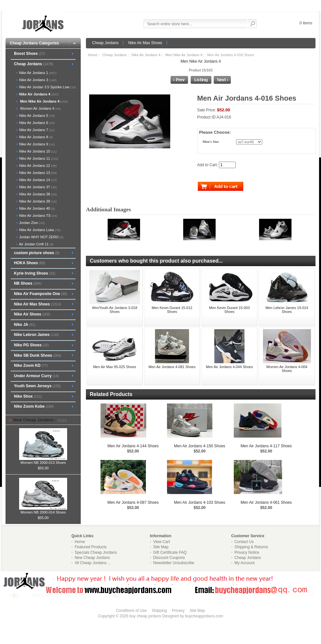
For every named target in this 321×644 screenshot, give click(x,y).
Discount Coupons (169, 558)
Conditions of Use (131, 611)
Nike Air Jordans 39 (37, 201)
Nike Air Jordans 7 (36, 130)
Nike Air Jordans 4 (146, 55)
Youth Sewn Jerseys (37, 386)
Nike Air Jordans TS (38, 216)
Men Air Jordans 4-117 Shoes (266, 446)
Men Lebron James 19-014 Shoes (287, 310)
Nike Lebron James (36, 335)
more (62, 420)
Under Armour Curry (36, 376)
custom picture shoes (37, 253)
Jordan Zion (31, 223)
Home (93, 55)
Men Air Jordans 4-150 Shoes (200, 446)
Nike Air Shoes (32, 314)
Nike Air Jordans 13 (37, 173)
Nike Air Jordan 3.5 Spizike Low (47, 87)
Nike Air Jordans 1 (37, 73)
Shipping (159, 611)
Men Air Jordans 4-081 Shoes (172, 367)
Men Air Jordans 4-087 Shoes (133, 502)
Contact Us (244, 542)
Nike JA (25, 325)
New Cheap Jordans (92, 558)
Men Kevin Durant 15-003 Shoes (229, 310)
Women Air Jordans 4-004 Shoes (287, 369)
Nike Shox (28, 396)
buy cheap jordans (145, 616)
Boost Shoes (30, 54)
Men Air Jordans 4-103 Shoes (200, 502)
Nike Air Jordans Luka (39, 230)
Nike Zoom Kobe (34, 406)
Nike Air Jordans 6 (36, 123)
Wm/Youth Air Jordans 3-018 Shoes (115, 310)
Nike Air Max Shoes (145, 43)
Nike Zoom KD (31, 365)
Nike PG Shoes (31, 345)
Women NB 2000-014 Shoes (43, 510)
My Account (244, 563)
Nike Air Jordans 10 (37, 151)
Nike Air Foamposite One (41, 294)
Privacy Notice (247, 552)
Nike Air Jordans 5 (36, 116)
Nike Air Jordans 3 (37, 80)
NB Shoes (28, 283)
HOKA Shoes (30, 263)
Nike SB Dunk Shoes (38, 355)
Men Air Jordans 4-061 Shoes (266, 502)
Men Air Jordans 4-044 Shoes (229, 367)
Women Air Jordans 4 (39, 108)
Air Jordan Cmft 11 (36, 244)
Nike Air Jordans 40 (36, 208)
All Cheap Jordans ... (93, 563)
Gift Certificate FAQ (170, 552)
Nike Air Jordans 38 (37, 194)
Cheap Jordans (105, 43)
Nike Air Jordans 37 (37, 187)
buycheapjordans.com (204, 616)
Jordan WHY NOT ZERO (41, 237)
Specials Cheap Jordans (96, 552)
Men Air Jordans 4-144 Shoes (133, 446)
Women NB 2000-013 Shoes (43, 461)
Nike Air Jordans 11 (38, 158)
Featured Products (91, 547)
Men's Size (210, 142)
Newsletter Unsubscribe (174, 563)
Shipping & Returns (251, 547)
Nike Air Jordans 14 (37, 180)
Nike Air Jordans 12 (37, 166)
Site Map (161, 547)
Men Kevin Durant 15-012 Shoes (172, 310)
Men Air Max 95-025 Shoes (115, 367)
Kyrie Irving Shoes (35, 273)
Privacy (178, 611)
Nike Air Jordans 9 (36, 144)
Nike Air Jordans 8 (36, 137)
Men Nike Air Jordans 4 (184, 55)
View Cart (161, 542)
